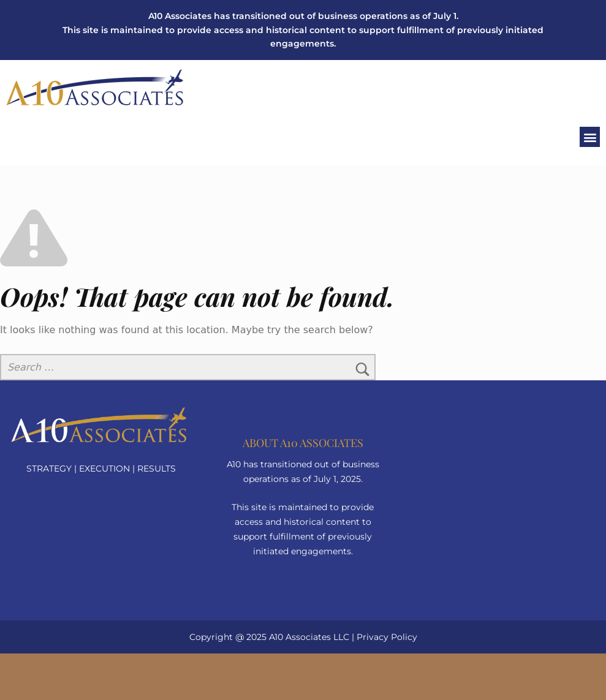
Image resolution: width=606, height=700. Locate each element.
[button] (590, 137)
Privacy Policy (387, 637)
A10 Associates (300, 637)
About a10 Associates (303, 443)
